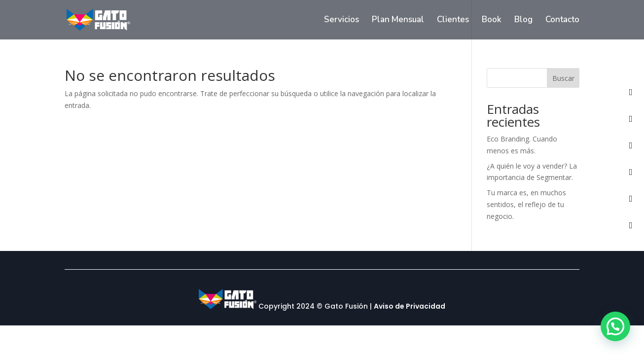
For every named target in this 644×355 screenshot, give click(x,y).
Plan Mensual (398, 21)
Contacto (562, 21)
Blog (523, 21)
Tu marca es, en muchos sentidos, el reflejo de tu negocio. (526, 204)
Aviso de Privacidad (410, 307)
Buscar (563, 78)
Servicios (341, 21)
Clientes (453, 21)
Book (492, 21)
